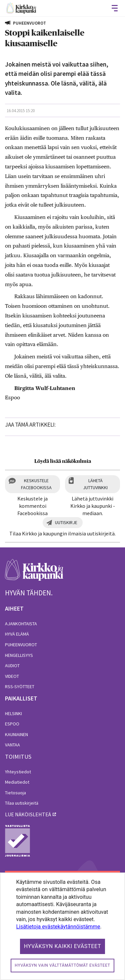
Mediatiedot (17, 782)
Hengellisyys (19, 655)
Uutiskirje (66, 522)
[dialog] (62, 926)
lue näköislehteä (28, 814)
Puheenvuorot (21, 645)
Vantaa (12, 745)
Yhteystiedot (18, 772)
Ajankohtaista (21, 624)
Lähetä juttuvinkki (95, 484)
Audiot (12, 666)
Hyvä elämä (17, 634)
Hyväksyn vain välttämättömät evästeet (62, 965)
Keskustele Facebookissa (36, 484)
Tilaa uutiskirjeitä (22, 803)
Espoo (12, 724)
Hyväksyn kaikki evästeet (63, 946)
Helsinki (13, 713)
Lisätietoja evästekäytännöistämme (58, 927)
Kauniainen (16, 734)
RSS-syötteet (20, 686)
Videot (12, 676)
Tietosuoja (15, 793)
